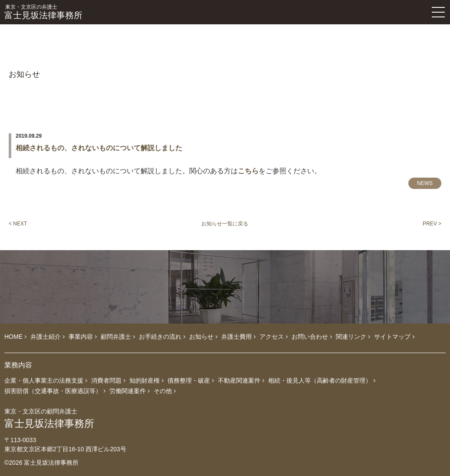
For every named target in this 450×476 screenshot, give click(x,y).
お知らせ (201, 337)
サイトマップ (392, 337)
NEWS (425, 183)
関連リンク (351, 337)
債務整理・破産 (189, 380)
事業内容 (81, 337)
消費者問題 (106, 380)
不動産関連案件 (239, 380)
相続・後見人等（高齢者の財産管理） (320, 380)
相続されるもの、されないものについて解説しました (99, 148)
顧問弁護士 (116, 337)
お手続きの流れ (160, 337)
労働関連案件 (128, 391)
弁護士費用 (236, 337)
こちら (248, 171)
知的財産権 (145, 380)
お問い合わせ (310, 337)
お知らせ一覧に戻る (225, 224)
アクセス (272, 337)
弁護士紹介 (46, 337)
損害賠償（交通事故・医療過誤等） (53, 391)
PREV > (432, 224)
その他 (163, 391)
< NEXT (18, 224)
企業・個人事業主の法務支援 (44, 380)
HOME (13, 337)
